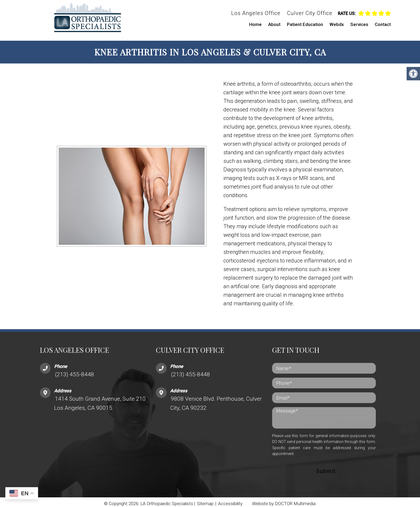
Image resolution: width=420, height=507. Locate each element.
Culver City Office (310, 13)
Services (359, 24)
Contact (383, 24)
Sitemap (205, 501)
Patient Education (305, 24)
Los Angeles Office (256, 13)
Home (255, 24)
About (274, 24)
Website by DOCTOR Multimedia (284, 501)
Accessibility (230, 501)
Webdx (337, 24)
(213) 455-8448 (74, 371)
